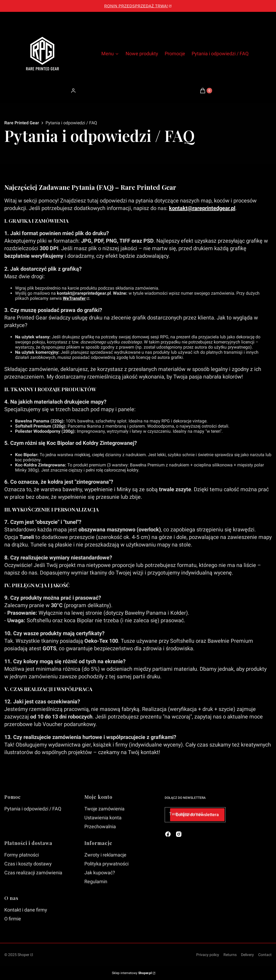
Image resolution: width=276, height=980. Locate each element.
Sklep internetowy (132, 973)
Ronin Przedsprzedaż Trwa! (136, 6)
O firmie (13, 919)
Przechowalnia (100, 826)
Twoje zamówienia (104, 809)
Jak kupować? (100, 873)
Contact (265, 955)
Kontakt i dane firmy (26, 910)
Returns (230, 955)
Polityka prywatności (106, 864)
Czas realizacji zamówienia (33, 873)
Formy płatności (22, 855)
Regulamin (96, 881)
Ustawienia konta (103, 818)
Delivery (247, 955)
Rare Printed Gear (22, 123)
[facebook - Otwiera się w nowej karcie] (168, 834)
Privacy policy (208, 955)
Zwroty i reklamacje (105, 855)
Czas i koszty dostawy (28, 864)
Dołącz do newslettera (197, 815)
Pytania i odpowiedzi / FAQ (33, 809)
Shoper (23, 955)
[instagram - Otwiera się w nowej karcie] (179, 834)
